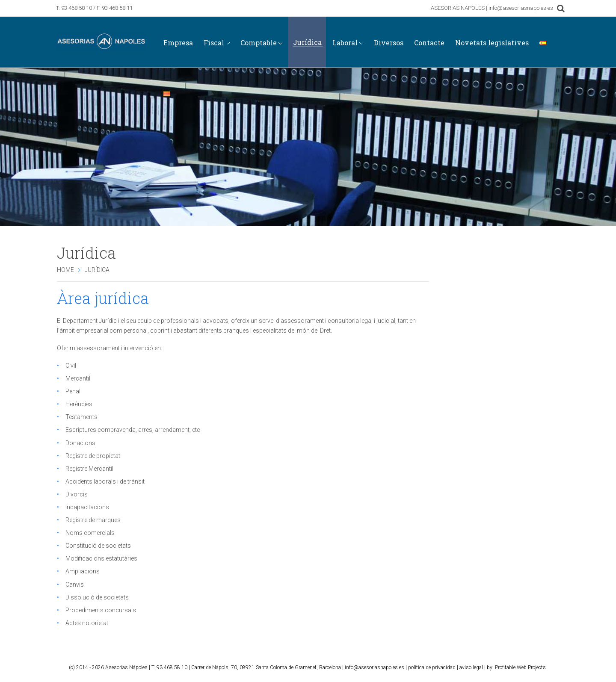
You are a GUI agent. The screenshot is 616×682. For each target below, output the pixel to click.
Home (65, 270)
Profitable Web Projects (520, 667)
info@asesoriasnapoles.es (375, 667)
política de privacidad (432, 667)
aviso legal (471, 667)
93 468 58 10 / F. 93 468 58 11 (97, 8)
